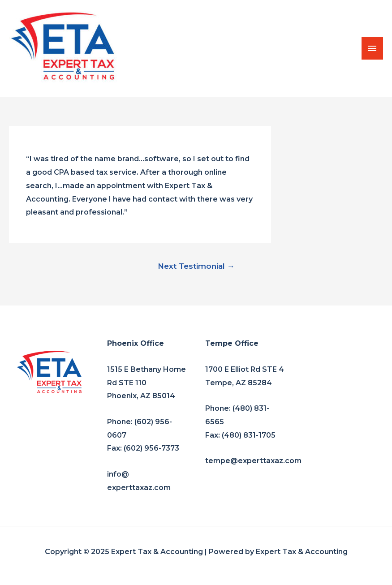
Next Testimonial (196, 266)
